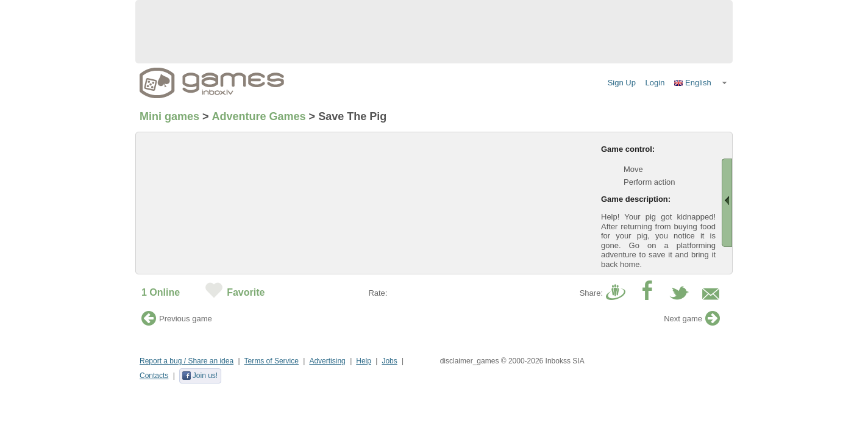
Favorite (246, 292)
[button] (701, 83)
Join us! (200, 376)
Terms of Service (272, 361)
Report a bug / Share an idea (187, 361)
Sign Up (622, 83)
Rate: (378, 293)
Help (364, 361)
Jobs (389, 361)
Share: (591, 293)
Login (655, 83)
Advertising (327, 361)
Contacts (154, 376)
